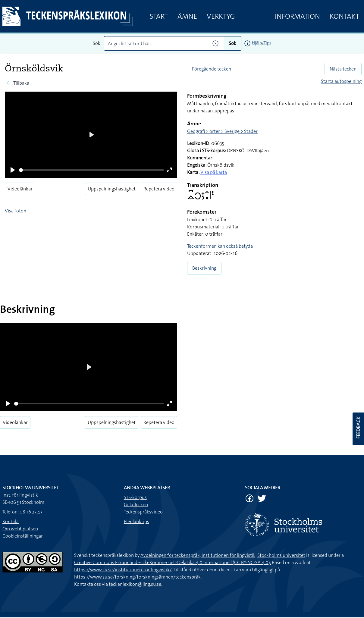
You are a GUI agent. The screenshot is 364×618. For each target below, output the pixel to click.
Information (297, 16)
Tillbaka (21, 83)
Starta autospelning (341, 81)
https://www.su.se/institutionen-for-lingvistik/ (123, 570)
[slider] (91, 170)
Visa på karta (214, 172)
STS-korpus (135, 497)
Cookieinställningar (23, 536)
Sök (232, 43)
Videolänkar (20, 189)
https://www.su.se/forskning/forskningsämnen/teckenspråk (137, 577)
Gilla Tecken (136, 505)
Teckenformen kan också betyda (220, 246)
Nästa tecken (343, 69)
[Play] (13, 170)
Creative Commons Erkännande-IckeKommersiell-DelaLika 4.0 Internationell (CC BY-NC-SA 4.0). (173, 562)
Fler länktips (136, 521)
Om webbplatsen (20, 529)
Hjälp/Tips (262, 43)
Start (159, 16)
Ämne (187, 16)
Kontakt (344, 16)
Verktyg (221, 16)
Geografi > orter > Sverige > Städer (222, 131)
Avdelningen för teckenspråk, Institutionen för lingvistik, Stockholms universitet (223, 555)
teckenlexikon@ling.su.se (135, 584)
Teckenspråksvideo (143, 512)
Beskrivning (204, 268)
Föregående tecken (212, 69)
